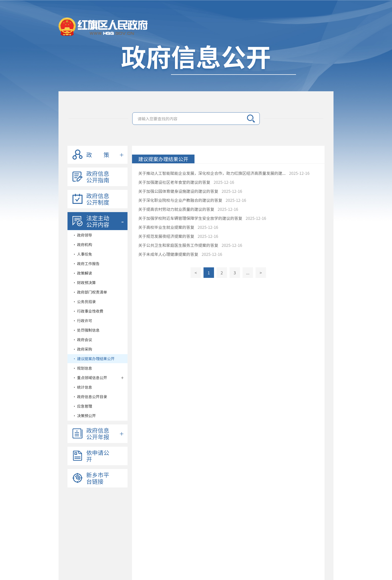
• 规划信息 (82, 368)
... (248, 273)
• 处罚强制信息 (86, 330)
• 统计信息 (82, 387)
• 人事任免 (82, 254)
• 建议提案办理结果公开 (93, 359)
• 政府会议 (82, 340)
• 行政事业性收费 (88, 311)
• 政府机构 (82, 244)
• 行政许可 (82, 321)
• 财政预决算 (84, 282)
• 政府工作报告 (86, 263)
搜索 (251, 119)
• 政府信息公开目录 (90, 397)
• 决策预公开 (84, 416)
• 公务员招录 (84, 302)
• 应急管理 (82, 406)
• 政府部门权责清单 (90, 292)
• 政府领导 (82, 235)
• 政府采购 (82, 349)
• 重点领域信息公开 (90, 378)
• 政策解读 (82, 273)
